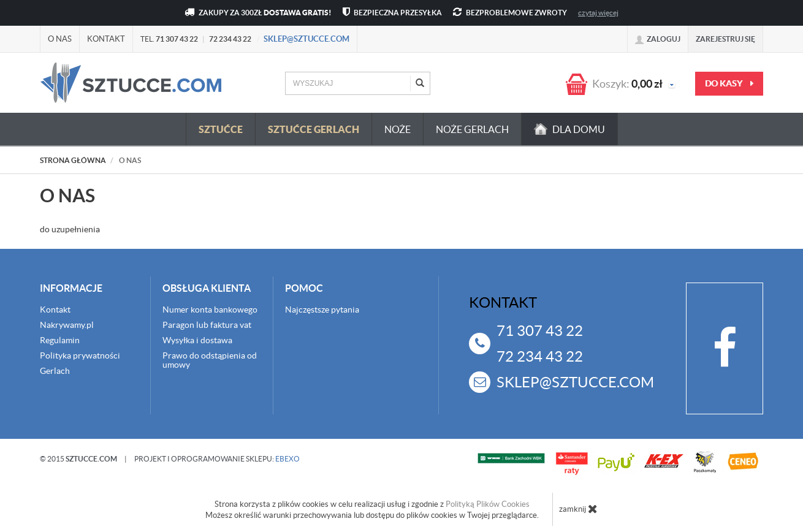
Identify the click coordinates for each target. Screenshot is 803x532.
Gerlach (55, 371)
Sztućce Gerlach (314, 129)
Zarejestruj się (725, 39)
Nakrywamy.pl (67, 325)
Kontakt (106, 39)
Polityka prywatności (80, 355)
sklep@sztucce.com (306, 39)
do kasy (729, 83)
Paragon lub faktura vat (207, 325)
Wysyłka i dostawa (197, 340)
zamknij (578, 509)
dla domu (569, 129)
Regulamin (60, 340)
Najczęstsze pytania (322, 310)
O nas (60, 39)
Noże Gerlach (472, 129)
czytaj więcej (598, 13)
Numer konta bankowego (210, 310)
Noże (398, 129)
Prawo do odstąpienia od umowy (210, 360)
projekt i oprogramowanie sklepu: (217, 459)
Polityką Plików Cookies (488, 504)
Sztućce (221, 129)
